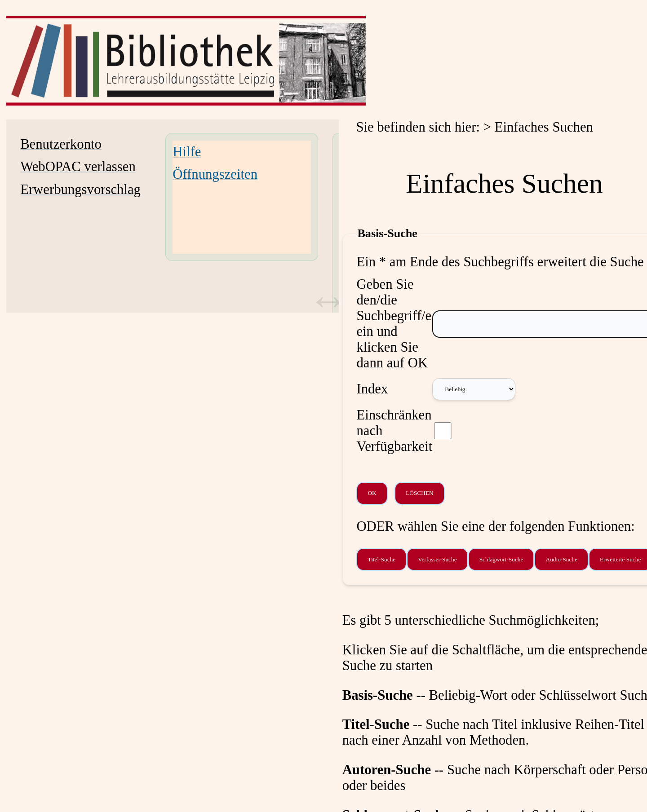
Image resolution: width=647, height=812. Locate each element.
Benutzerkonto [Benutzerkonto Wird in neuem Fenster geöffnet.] (61, 144)
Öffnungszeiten (215, 174)
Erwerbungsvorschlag (80, 190)
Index (372, 389)
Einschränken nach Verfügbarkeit (394, 431)
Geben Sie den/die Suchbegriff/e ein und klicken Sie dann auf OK (394, 324)
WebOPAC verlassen (78, 167)
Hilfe (187, 152)
